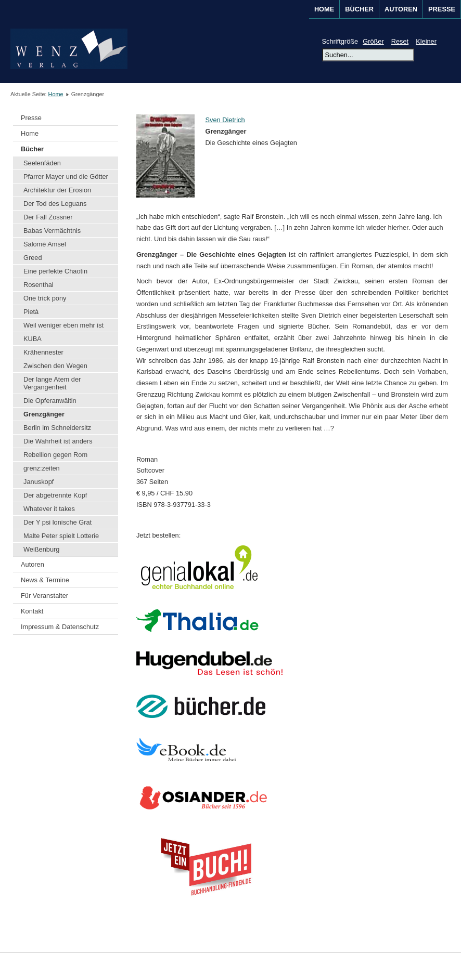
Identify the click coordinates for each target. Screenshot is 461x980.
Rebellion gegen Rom (55, 455)
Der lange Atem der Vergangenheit (52, 383)
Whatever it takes (49, 509)
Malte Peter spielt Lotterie (61, 536)
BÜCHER (359, 9)
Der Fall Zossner (48, 217)
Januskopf (39, 482)
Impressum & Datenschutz (60, 627)
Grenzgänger (44, 414)
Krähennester (43, 352)
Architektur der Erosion (57, 190)
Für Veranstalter (44, 596)
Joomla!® (442, 966)
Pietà (31, 312)
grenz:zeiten (42, 468)
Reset (400, 41)
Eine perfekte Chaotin (55, 271)
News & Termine (45, 580)
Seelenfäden (42, 163)
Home (324, 9)
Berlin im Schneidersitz (57, 428)
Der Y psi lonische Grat (57, 522)
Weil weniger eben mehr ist (63, 325)
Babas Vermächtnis (52, 231)
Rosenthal (39, 285)
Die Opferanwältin (50, 401)
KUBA (33, 339)
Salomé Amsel (45, 244)
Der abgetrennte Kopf (55, 495)
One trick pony (45, 298)
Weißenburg (41, 549)
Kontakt (32, 611)
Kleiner (426, 41)
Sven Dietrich (225, 120)
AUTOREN (401, 9)
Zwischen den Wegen (55, 366)
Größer (373, 41)
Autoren (33, 564)
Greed (33, 258)
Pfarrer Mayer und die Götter (66, 177)
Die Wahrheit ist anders (58, 441)
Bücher (32, 149)
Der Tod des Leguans (55, 204)
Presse (442, 9)
